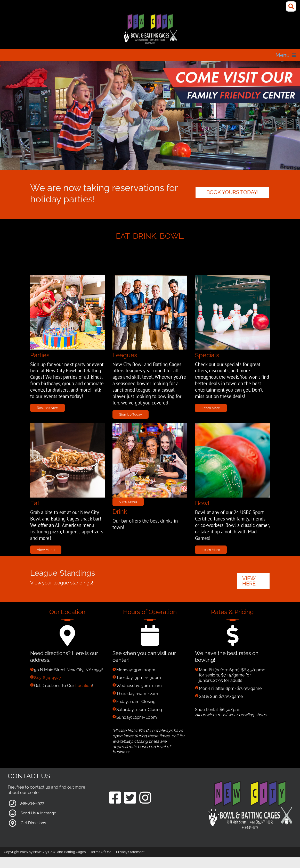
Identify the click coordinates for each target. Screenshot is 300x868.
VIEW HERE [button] (249, 581)
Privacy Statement (130, 852)
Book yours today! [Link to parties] (232, 192)
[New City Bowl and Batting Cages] (150, 29)
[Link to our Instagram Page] (145, 798)
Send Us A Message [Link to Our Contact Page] (38, 813)
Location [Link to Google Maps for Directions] (84, 686)
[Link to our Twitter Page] (130, 798)
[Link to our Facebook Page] (115, 798)
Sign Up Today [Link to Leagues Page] (131, 414)
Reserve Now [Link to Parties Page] (47, 408)
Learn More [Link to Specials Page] (211, 408)
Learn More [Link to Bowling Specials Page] (211, 550)
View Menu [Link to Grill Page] (46, 550)
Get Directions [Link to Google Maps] (33, 823)
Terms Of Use (101, 852)
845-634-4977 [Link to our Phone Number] (48, 678)
